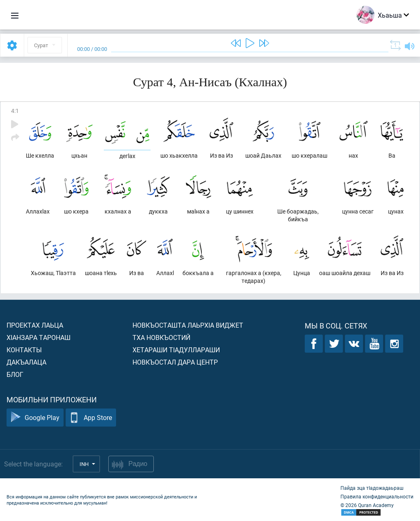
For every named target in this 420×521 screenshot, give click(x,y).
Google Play (35, 418)
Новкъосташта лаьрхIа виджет (188, 325)
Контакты (24, 350)
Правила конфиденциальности (377, 496)
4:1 (15, 111)
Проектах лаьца (35, 325)
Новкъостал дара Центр (175, 362)
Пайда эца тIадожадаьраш (372, 488)
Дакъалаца (26, 362)
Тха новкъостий (161, 337)
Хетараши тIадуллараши (176, 350)
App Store (91, 418)
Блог (15, 374)
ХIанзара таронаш (39, 337)
